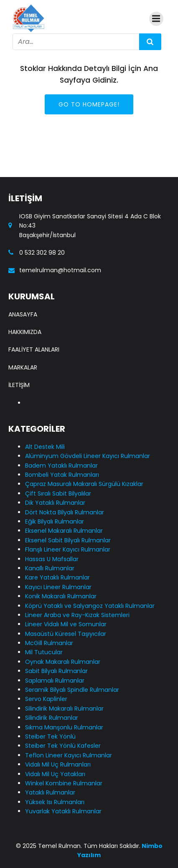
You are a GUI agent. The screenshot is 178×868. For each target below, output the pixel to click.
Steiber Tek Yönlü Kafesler (63, 746)
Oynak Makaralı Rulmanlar (63, 662)
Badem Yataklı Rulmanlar (61, 466)
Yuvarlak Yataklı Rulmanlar (63, 811)
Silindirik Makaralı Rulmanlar (64, 709)
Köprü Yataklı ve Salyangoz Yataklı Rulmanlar (90, 606)
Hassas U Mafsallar (52, 559)
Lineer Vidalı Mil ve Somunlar (66, 624)
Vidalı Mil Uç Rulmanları (58, 764)
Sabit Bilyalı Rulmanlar (56, 671)
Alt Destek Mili (45, 447)
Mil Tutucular (44, 652)
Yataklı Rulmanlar (50, 792)
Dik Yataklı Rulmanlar (55, 503)
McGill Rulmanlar (49, 643)
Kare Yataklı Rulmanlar (57, 577)
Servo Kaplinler (46, 699)
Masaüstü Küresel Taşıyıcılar (66, 634)
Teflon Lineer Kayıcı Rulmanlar (69, 755)
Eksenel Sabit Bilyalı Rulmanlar (68, 540)
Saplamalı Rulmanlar (55, 681)
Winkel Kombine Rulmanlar (64, 783)
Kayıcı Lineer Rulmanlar (58, 587)
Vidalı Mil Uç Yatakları (55, 774)
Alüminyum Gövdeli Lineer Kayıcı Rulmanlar (88, 456)
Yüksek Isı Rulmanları (55, 802)
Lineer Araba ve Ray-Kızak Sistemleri (77, 615)
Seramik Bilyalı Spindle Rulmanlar (72, 690)
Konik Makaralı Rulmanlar (61, 596)
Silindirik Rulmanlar (52, 718)
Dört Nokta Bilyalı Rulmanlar (65, 512)
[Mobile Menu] (156, 19)
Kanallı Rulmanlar (50, 568)
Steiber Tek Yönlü (50, 736)
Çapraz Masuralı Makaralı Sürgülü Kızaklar (84, 484)
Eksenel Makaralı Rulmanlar (64, 531)
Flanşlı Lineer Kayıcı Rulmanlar (68, 549)
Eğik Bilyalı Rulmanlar (55, 521)
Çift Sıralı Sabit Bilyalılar (58, 493)
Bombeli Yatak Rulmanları (62, 475)
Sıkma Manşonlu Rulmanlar (64, 727)
